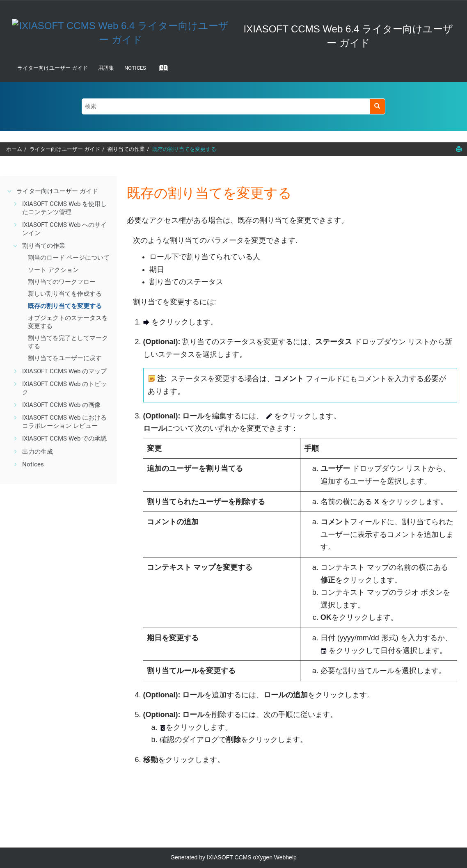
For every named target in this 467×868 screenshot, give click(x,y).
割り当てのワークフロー (62, 282)
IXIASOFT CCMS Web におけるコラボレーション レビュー (64, 422)
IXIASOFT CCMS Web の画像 (61, 405)
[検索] (377, 106)
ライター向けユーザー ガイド (53, 68)
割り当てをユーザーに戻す (65, 358)
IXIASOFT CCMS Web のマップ (64, 371)
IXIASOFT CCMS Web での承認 (64, 439)
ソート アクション (53, 270)
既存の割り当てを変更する (184, 149)
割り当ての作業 (126, 149)
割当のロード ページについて (69, 258)
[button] (10, 191)
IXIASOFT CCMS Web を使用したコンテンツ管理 (64, 208)
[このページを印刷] (459, 149)
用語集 (106, 68)
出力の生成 (38, 452)
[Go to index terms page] (161, 71)
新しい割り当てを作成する (65, 294)
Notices (135, 68)
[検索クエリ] (233, 106)
